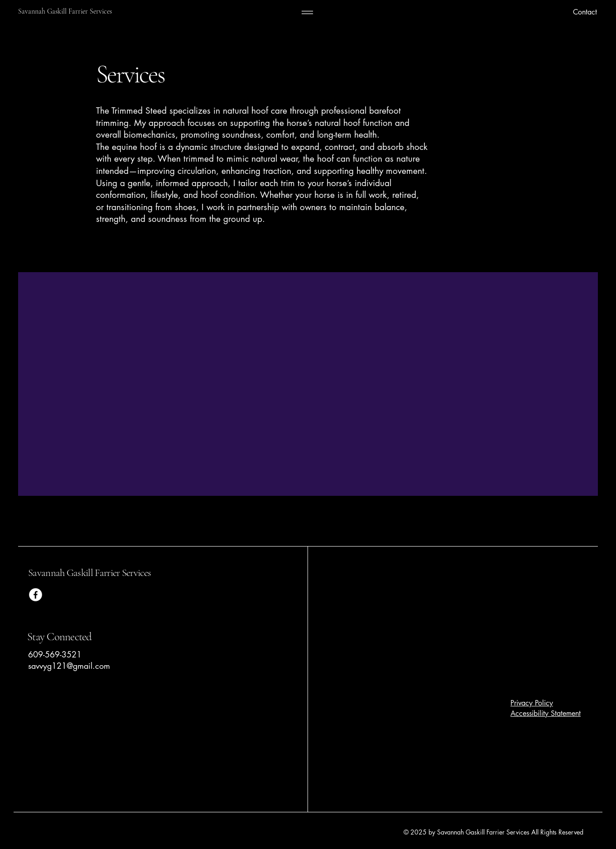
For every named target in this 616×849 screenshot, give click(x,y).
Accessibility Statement (546, 713)
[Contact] (550, 12)
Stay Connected (60, 637)
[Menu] (307, 12)
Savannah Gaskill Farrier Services (91, 573)
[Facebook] (36, 595)
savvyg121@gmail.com (69, 666)
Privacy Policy (532, 703)
